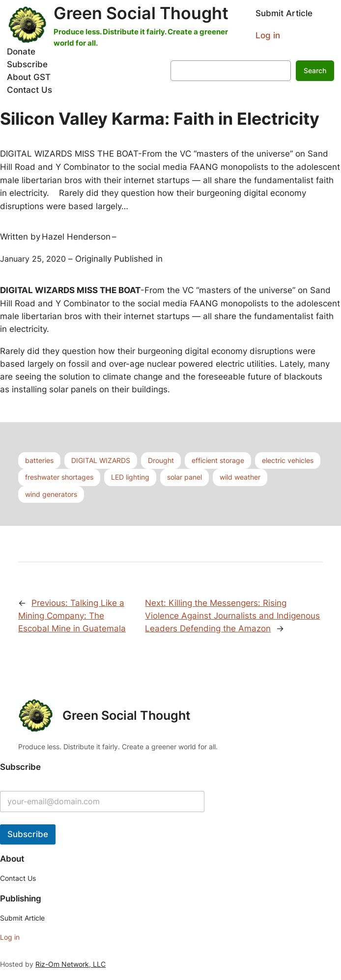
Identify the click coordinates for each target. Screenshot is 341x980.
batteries (39, 460)
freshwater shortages (59, 477)
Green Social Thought (141, 13)
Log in (268, 35)
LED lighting (130, 477)
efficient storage (218, 460)
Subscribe (28, 834)
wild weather (240, 477)
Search (315, 70)
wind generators (51, 494)
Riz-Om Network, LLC (71, 964)
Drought (161, 460)
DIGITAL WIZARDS (101, 460)
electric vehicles (288, 460)
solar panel (185, 477)
